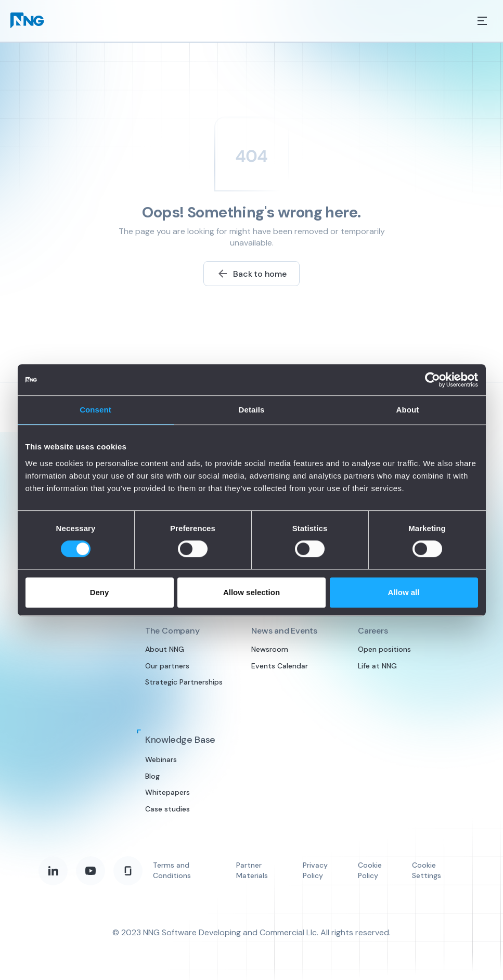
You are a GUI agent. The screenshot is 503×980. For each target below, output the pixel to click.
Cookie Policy (370, 870)
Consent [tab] (95, 410)
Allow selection (251, 592)
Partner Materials (252, 870)
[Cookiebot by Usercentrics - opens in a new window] (433, 380)
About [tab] (408, 410)
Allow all (404, 592)
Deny (100, 592)
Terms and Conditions (172, 870)
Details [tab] (252, 410)
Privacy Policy (315, 870)
